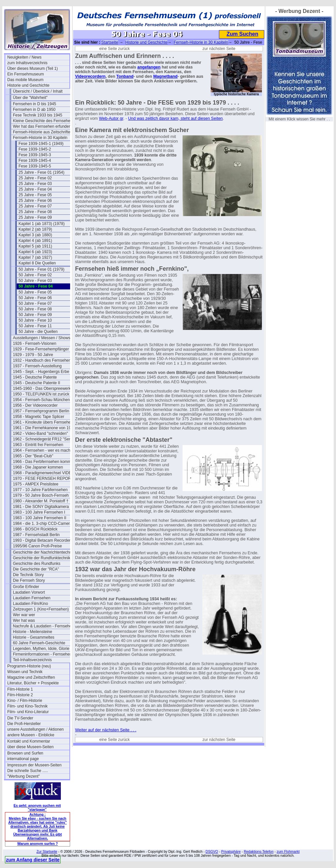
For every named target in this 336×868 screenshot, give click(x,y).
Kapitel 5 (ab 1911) (35, 246)
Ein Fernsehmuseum (26, 74)
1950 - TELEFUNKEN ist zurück (41, 394)
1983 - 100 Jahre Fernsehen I (39, 512)
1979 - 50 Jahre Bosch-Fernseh (41, 495)
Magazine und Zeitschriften (31, 677)
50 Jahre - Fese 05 (35, 292)
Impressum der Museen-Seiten (34, 765)
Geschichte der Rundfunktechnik (42, 558)
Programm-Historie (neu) (29, 666)
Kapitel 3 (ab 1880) (35, 235)
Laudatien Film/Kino (30, 604)
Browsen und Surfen (25, 753)
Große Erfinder (26, 587)
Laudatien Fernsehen (32, 598)
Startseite (110, 42)
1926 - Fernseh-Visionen (35, 343)
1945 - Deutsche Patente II (37, 383)
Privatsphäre (231, 851)
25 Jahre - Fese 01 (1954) (42, 172)
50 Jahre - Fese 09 (35, 315)
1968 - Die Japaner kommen (38, 467)
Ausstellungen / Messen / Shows (42, 338)
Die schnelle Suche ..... (28, 771)
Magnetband (165, 76)
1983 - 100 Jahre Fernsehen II (40, 518)
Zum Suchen (242, 34)
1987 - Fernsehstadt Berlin (36, 535)
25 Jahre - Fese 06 (35, 201)
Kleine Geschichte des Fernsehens (44, 121)
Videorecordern (90, 76)
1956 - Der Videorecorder (35, 405)
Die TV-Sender (20, 718)
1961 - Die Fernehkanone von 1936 (44, 428)
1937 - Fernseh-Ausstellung (37, 366)
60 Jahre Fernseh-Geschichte (39, 643)
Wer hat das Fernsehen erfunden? (43, 126)
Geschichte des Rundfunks (37, 564)
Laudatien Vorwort (29, 592)
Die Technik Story (28, 575)
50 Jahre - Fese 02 (35, 275)
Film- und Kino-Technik (27, 706)
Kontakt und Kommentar (29, 741)
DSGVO (212, 851)
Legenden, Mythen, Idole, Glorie (41, 649)
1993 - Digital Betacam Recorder (42, 540)
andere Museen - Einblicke (31, 735)
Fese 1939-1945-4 (35, 160)
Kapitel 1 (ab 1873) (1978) (42, 224)
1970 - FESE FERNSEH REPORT (43, 479)
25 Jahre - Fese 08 (35, 212)
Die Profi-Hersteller (24, 724)
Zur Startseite (47, 851)
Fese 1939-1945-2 (35, 149)
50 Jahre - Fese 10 (35, 320)
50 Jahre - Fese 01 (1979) (42, 269)
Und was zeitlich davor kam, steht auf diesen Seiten (175, 118)
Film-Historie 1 (20, 689)
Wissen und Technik (25, 672)
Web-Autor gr (111, 118)
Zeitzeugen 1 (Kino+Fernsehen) (41, 609)
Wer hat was (24, 620)
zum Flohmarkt (288, 851)
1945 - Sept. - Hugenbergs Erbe (41, 372)
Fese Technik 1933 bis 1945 (38, 115)
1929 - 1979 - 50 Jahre (33, 355)
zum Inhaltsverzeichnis (27, 63)
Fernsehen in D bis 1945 (35, 104)
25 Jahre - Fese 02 (35, 178)
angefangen (149, 67)
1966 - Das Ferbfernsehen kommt (42, 462)
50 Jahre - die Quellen (38, 332)
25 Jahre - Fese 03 (35, 184)
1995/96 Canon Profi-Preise (37, 546)
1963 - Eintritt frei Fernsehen (38, 445)
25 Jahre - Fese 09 (35, 217)
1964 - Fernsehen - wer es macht (42, 450)
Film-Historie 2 (20, 695)
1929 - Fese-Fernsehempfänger (41, 349)
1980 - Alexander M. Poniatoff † (41, 501)
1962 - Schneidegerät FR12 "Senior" (44, 439)
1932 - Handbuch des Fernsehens (43, 360)
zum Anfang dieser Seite (33, 860)
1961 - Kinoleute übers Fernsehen (43, 422)
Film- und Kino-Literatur (28, 712)
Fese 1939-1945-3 (35, 155)
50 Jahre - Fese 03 (35, 281)
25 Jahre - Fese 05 (35, 195)
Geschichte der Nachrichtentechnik (44, 552)
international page (23, 759)
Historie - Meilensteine (33, 632)
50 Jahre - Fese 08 (35, 309)
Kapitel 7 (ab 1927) (35, 257)
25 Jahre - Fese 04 (35, 189)
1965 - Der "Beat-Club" (33, 456)
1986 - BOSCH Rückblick (35, 529)
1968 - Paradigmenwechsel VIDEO (44, 473)
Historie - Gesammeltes (34, 637)
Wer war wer (24, 615)
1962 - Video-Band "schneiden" (40, 434)
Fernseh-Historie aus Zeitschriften (43, 132)
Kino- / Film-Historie (25, 701)
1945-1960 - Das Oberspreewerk (42, 388)
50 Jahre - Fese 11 (35, 326)
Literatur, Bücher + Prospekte (33, 683)
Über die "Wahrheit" (30, 98)
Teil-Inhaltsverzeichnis (32, 660)
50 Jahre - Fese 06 (35, 298)
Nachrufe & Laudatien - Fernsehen (43, 626)
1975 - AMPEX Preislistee (36, 484)
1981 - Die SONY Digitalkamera (41, 507)
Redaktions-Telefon (259, 851)
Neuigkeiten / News (24, 57)
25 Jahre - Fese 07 (35, 206)
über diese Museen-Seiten (30, 747)
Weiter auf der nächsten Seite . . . (106, 730)
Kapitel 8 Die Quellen (37, 263)
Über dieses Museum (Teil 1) (33, 69)
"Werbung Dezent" (23, 776)
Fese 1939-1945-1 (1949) (41, 144)
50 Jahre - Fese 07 (35, 303)
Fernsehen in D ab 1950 (34, 110)
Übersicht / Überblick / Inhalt (38, 91)
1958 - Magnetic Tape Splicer (39, 417)
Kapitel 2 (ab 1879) (35, 229)
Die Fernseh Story (29, 580)
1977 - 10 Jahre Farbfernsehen (40, 490)
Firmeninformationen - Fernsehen (42, 654)
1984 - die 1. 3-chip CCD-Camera (42, 524)
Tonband (125, 76)
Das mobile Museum (25, 80)
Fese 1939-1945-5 (35, 166)
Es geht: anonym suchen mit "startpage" (37, 807)
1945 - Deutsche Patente (35, 377)
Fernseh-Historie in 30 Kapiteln (40, 138)
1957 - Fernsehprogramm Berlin (41, 411)
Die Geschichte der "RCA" (36, 569)
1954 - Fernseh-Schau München (41, 400)
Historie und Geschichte (28, 85)
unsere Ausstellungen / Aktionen (36, 729)
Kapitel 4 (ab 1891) (35, 241)
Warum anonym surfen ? (38, 844)
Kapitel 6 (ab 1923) (35, 252)
